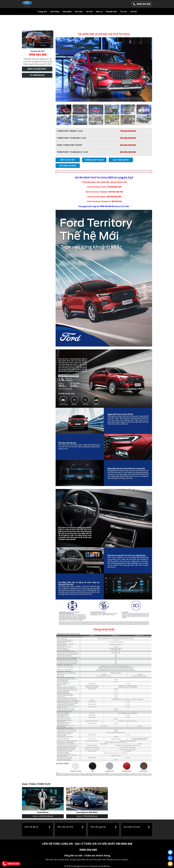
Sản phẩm (67, 12)
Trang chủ (42, 12)
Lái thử (89, 12)
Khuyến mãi (111, 12)
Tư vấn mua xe (38, 75)
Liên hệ (133, 12)
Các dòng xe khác (141, 160)
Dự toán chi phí (116, 160)
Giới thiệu (55, 12)
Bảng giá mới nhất (38, 69)
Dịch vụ (99, 12)
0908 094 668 (88, 844)
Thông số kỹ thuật (91, 160)
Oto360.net (105, 860)
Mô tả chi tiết (67, 160)
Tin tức (123, 12)
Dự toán (79, 12)
